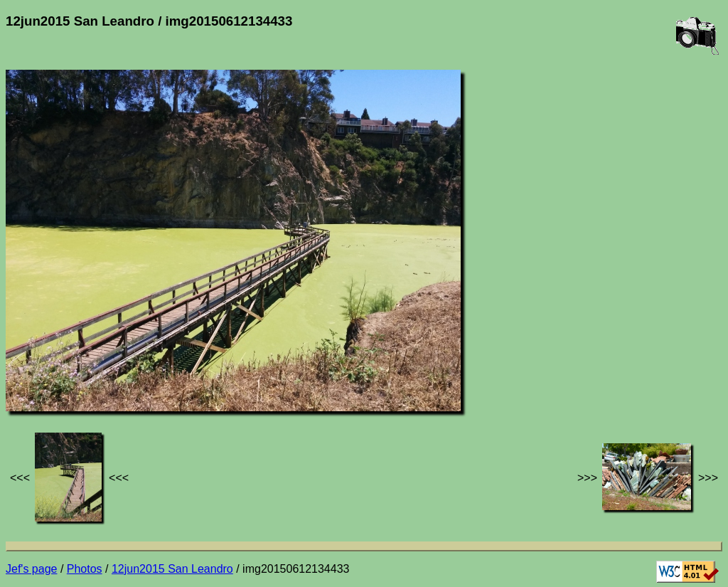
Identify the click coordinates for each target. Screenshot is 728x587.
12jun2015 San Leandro (172, 569)
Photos (85, 569)
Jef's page (31, 569)
